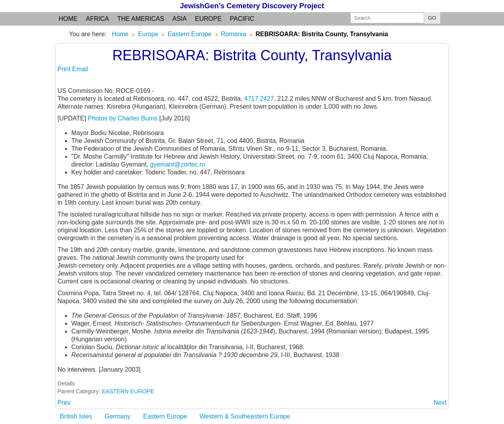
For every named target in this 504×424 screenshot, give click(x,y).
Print (65, 69)
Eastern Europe (165, 416)
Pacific (242, 19)
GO (432, 18)
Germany (118, 416)
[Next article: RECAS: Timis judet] (440, 403)
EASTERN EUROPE (128, 391)
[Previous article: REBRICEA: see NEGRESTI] (64, 403)
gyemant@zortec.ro (178, 164)
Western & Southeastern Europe (245, 416)
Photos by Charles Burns (123, 118)
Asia (180, 19)
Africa (97, 19)
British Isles (76, 416)
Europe (208, 19)
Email (80, 69)
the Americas (141, 19)
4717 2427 (259, 99)
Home (68, 19)
